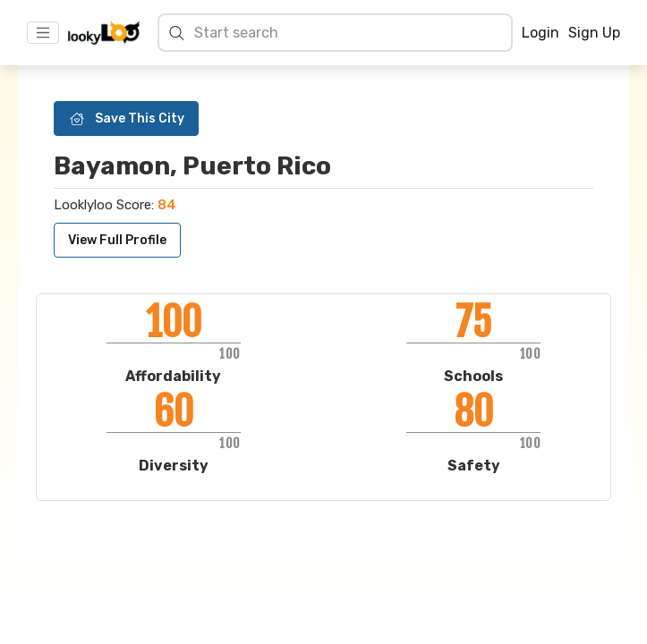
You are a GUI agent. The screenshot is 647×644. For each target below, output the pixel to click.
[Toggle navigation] (43, 33)
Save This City (126, 119)
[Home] (104, 33)
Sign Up (594, 33)
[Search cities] (348, 33)
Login (541, 33)
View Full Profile (117, 240)
